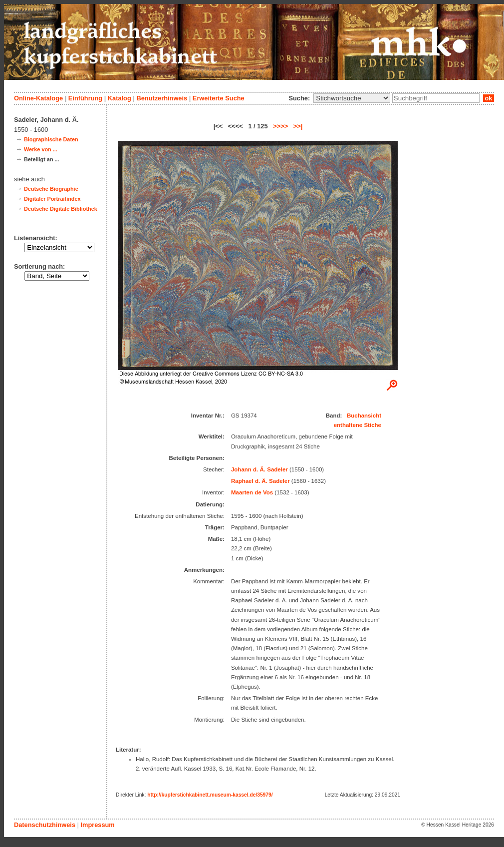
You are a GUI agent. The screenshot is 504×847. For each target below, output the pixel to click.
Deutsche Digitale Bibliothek (61, 209)
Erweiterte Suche (219, 98)
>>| (298, 126)
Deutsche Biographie (51, 189)
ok (489, 98)
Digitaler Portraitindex (52, 199)
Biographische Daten (51, 139)
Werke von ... (41, 149)
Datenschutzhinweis (45, 825)
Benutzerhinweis (162, 98)
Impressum (97, 825)
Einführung (85, 98)
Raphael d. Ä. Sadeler (260, 481)
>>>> (280, 126)
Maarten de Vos (252, 492)
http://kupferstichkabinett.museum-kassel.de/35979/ (210, 795)
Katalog (120, 98)
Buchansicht (364, 416)
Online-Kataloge (38, 98)
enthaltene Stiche (358, 425)
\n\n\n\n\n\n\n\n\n (352, 98)
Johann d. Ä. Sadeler (259, 469)
